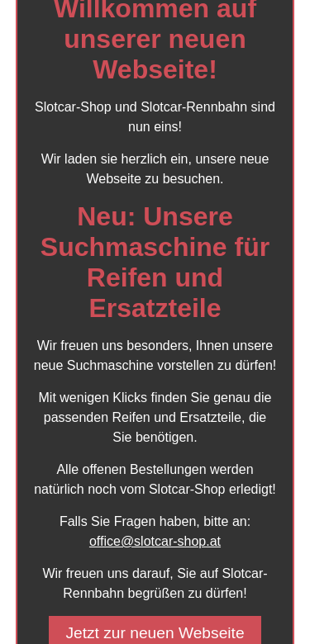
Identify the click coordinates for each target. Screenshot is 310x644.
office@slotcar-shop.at (155, 541)
